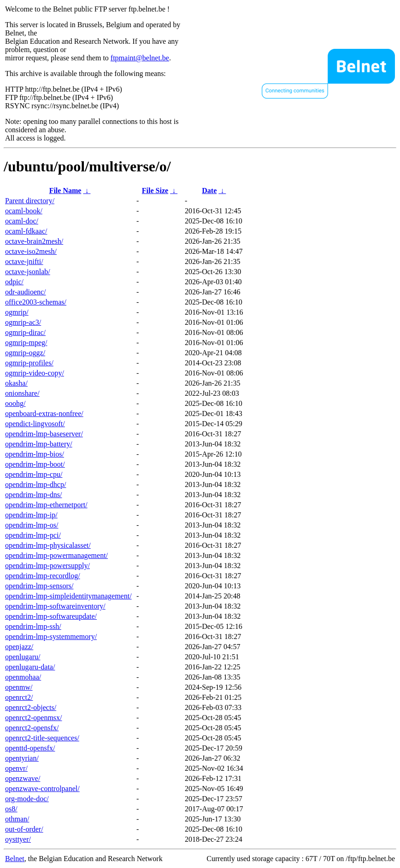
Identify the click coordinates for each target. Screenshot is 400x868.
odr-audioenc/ (26, 292)
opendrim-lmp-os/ (32, 525)
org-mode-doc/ (27, 799)
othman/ (17, 819)
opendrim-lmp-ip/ (31, 515)
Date (209, 191)
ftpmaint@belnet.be (140, 58)
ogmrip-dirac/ (25, 332)
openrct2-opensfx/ (32, 728)
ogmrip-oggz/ (25, 353)
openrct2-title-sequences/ (42, 738)
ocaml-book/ (24, 211)
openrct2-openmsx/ (34, 718)
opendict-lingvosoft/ (35, 424)
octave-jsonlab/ (28, 272)
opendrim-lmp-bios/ (35, 454)
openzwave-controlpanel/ (42, 789)
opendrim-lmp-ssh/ (33, 626)
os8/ (11, 809)
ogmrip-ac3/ (23, 322)
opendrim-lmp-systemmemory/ (51, 636)
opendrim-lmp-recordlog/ (43, 576)
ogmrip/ (17, 312)
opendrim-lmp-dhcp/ (35, 484)
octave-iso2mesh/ (31, 251)
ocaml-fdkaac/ (26, 231)
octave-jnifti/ (24, 261)
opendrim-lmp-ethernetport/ (46, 505)
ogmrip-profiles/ (29, 363)
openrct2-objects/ (31, 707)
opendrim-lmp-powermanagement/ (56, 555)
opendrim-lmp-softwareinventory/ (55, 606)
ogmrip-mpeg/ (26, 343)
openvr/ (16, 768)
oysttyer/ (18, 839)
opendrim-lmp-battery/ (39, 444)
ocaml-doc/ (22, 221)
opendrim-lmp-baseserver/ (44, 434)
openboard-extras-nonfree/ (44, 413)
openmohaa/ (23, 677)
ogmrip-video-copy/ (35, 373)
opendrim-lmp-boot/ (35, 464)
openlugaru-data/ (30, 667)
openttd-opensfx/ (30, 748)
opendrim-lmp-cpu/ (34, 474)
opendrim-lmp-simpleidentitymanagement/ (68, 596)
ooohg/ (15, 403)
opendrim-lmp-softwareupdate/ (51, 616)
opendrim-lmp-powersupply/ (47, 566)
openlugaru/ (23, 657)
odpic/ (14, 282)
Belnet (15, 859)
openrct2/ (19, 697)
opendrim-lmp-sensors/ (39, 586)
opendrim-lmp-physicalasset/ (48, 545)
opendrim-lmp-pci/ (33, 535)
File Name (65, 191)
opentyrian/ (22, 758)
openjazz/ (19, 647)
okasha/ (16, 383)
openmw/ (19, 687)
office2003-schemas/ (36, 302)
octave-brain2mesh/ (34, 241)
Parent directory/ (30, 201)
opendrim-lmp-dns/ (34, 495)
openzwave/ (23, 778)
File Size (155, 191)
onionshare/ (22, 393)
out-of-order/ (24, 829)
